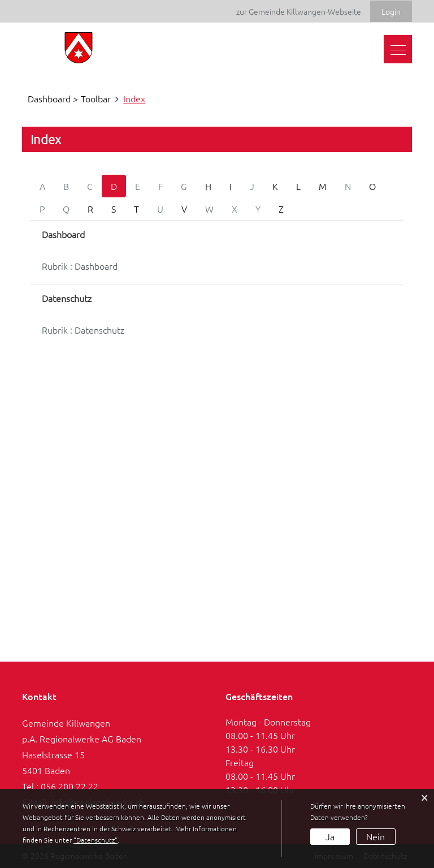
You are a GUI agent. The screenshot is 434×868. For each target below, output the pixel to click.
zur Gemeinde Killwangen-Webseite (299, 11)
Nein (376, 836)
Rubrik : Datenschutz (83, 330)
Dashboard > (53, 98)
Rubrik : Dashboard (80, 266)
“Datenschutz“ (96, 840)
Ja (330, 836)
